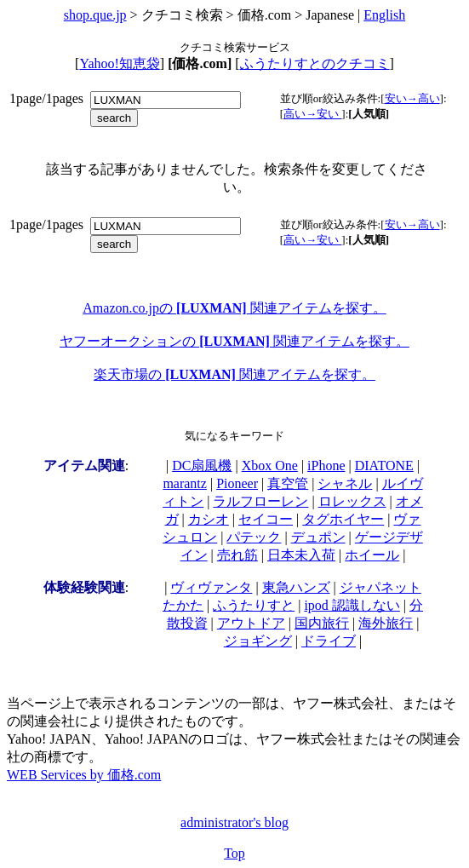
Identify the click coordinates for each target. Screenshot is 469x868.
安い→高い (412, 98)
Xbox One (270, 466)
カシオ (209, 519)
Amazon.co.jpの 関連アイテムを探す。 (234, 308)
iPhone (326, 466)
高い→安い (312, 114)
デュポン (318, 537)
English (384, 15)
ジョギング (258, 641)
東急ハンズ (296, 587)
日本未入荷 (301, 555)
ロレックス (352, 501)
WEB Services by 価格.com (84, 775)
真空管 (288, 483)
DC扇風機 (202, 466)
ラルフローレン (260, 501)
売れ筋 (237, 555)
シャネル (345, 483)
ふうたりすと (254, 605)
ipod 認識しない (352, 605)
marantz (185, 483)
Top (234, 853)
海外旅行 (386, 623)
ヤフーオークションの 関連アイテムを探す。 (234, 341)
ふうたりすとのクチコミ (315, 63)
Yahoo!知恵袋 (119, 63)
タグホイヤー (343, 519)
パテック (254, 537)
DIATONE (384, 466)
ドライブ (329, 641)
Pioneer (237, 483)
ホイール (372, 555)
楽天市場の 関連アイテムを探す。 (234, 374)
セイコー (266, 519)
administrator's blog (234, 822)
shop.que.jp (95, 15)
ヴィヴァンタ (211, 587)
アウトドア (251, 623)
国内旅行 (322, 623)
